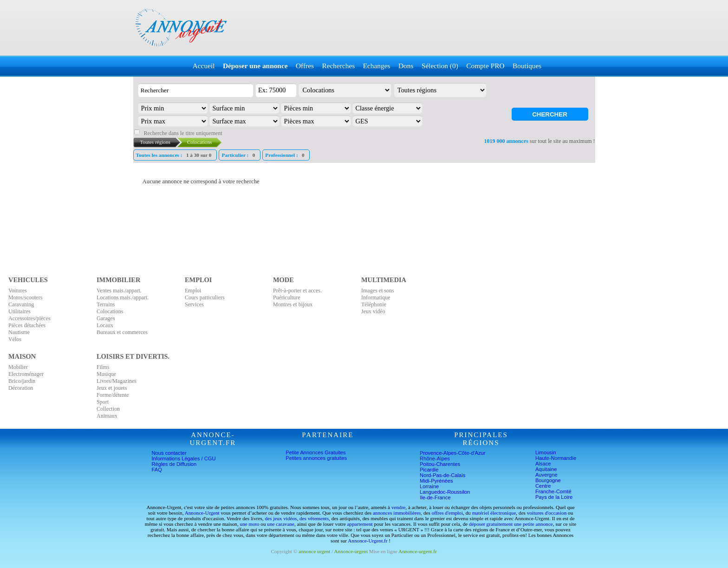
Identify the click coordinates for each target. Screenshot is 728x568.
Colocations (110, 311)
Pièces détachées (27, 325)
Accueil (204, 66)
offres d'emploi (447, 513)
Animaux (107, 416)
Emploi (193, 290)
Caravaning (21, 304)
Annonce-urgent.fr (418, 551)
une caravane (281, 524)
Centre (543, 486)
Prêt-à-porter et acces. (297, 290)
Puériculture (287, 297)
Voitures (18, 290)
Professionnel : (286, 155)
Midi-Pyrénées (436, 481)
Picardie (429, 470)
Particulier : (239, 155)
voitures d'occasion (547, 513)
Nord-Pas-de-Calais (442, 475)
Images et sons (378, 290)
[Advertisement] (427, 28)
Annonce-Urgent (202, 513)
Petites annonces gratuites (316, 458)
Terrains (106, 304)
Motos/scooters (25, 297)
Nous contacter (169, 453)
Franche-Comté (553, 491)
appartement (360, 524)
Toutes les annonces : (175, 155)
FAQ (157, 470)
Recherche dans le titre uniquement (183, 133)
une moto (250, 524)
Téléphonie (374, 304)
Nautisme (19, 332)
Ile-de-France (435, 497)
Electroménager (26, 374)
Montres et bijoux (293, 304)
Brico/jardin (22, 381)
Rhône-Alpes (435, 458)
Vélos (15, 339)
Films (103, 367)
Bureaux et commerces (122, 332)
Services (194, 304)
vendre (398, 507)
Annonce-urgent (351, 551)
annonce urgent (314, 551)
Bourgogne (548, 480)
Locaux (105, 325)
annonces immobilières (397, 513)
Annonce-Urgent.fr (367, 541)
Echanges (377, 66)
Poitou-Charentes (440, 464)
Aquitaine (546, 469)
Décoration (21, 388)
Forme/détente (113, 395)
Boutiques (527, 66)
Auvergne (546, 475)
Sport (103, 402)
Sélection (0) (440, 66)
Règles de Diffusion (174, 464)
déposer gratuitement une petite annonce (511, 524)
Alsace (543, 464)
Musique (106, 374)
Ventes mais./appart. (119, 290)
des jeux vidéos (281, 518)
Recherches (338, 66)
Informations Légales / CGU (184, 458)
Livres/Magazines (117, 381)
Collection (108, 409)
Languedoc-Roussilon (445, 492)
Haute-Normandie (556, 458)
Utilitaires (19, 311)
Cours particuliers (205, 297)
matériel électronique (494, 513)
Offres (305, 66)
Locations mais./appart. (123, 297)
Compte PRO (485, 66)
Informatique (376, 297)
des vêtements (314, 518)
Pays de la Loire (554, 497)
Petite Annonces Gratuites (315, 452)
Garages (106, 318)
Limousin (546, 452)
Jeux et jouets (112, 388)
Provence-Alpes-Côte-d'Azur (452, 453)
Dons (406, 66)
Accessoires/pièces (29, 318)
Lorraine (429, 486)
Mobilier (18, 367)
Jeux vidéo (373, 311)
